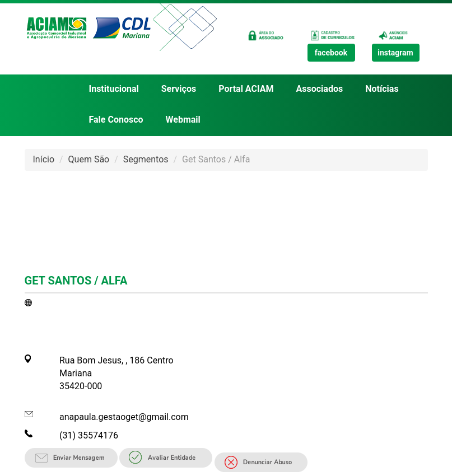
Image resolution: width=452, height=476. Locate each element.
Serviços (179, 89)
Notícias (382, 89)
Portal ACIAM (246, 89)
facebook (331, 53)
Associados (320, 89)
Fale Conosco (116, 120)
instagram (395, 53)
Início (44, 159)
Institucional (114, 89)
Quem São (89, 159)
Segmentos (146, 159)
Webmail (183, 120)
